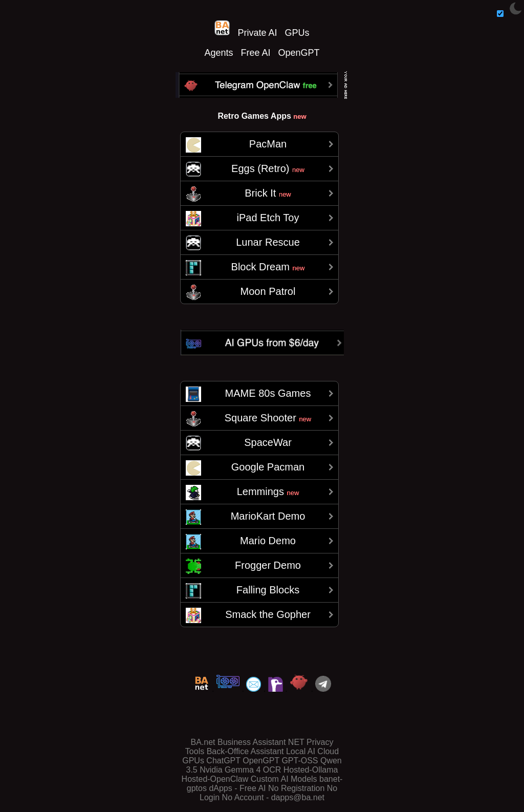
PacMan (268, 144)
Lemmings (268, 492)
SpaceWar (268, 442)
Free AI (255, 53)
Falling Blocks (268, 590)
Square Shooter (268, 418)
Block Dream (268, 267)
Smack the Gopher (268, 614)
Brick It (268, 193)
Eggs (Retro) (268, 168)
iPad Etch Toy (268, 218)
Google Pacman (268, 467)
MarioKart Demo (268, 516)
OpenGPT (299, 53)
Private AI (257, 33)
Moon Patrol (268, 291)
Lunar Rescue (268, 242)
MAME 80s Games (268, 393)
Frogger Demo (268, 565)
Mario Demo (268, 541)
